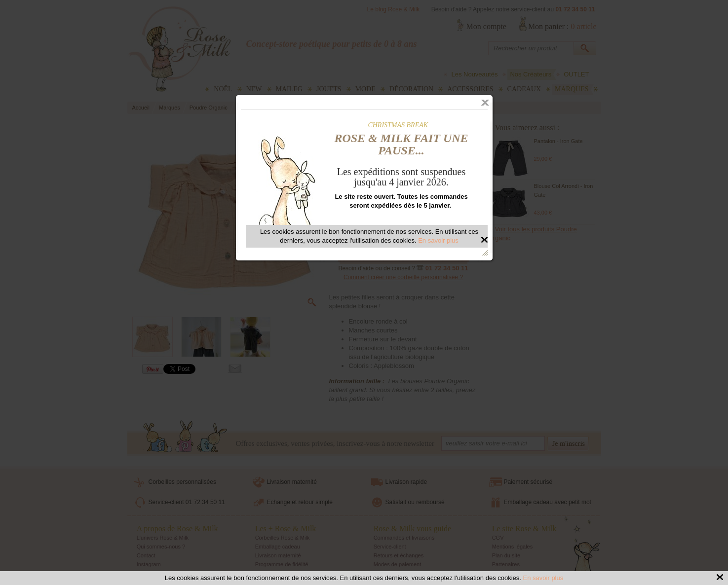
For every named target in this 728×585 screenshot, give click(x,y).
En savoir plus (543, 578)
